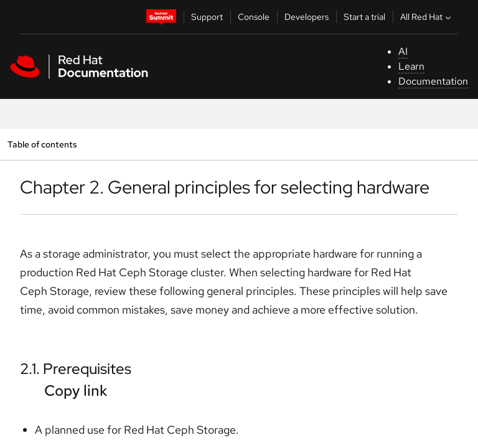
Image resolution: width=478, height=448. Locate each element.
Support (207, 17)
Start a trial (364, 17)
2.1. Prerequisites (76, 369)
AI (403, 51)
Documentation (433, 81)
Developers (307, 17)
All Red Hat (427, 17)
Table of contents (42, 144)
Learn (411, 66)
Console (254, 17)
